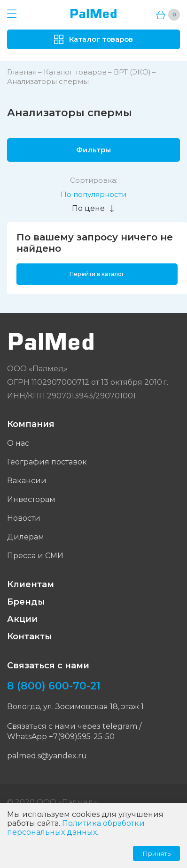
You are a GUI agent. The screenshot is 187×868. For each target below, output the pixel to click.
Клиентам (31, 584)
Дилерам (26, 537)
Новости (24, 518)
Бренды (26, 602)
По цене (93, 208)
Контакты (30, 636)
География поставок (47, 462)
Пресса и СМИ (35, 556)
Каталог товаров (75, 72)
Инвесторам (31, 499)
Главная (22, 72)
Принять (156, 853)
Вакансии (27, 481)
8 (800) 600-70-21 (54, 686)
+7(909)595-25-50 (82, 737)
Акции (22, 619)
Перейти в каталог (97, 274)
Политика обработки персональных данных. (76, 828)
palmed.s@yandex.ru (47, 756)
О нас (18, 443)
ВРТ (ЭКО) (132, 72)
